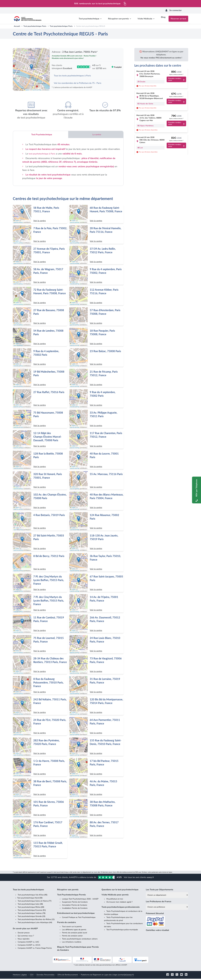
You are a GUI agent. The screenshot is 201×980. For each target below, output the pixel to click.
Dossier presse (24, 934)
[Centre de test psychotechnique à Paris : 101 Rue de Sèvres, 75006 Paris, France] (40, 809)
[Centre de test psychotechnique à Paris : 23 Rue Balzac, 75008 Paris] (96, 359)
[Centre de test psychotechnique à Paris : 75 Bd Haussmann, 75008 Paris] (40, 420)
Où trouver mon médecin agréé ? (119, 903)
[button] (31, 67)
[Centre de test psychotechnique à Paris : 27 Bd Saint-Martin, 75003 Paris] (40, 543)
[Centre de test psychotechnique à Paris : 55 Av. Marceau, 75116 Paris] (96, 482)
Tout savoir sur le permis (72, 928)
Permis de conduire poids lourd (74, 934)
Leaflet (27, 91)
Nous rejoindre (24, 940)
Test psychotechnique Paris (35, 26)
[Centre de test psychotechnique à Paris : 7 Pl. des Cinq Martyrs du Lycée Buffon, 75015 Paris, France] (40, 584)
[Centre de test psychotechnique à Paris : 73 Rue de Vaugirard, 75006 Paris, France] (96, 666)
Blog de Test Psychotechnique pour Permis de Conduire (78, 950)
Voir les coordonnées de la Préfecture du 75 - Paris (80, 84)
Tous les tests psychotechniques (28, 891)
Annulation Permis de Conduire (75, 906)
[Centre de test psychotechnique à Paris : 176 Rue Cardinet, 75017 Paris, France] (40, 830)
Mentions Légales (20, 976)
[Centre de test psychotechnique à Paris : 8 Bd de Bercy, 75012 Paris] (40, 564)
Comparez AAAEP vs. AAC (28, 943)
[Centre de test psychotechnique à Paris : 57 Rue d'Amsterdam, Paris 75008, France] (96, 318)
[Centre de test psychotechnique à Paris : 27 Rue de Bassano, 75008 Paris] (40, 318)
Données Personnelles (46, 976)
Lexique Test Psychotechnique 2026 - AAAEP (80, 900)
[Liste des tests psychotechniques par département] (167, 896)
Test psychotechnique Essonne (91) (32, 911)
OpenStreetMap (37, 91)
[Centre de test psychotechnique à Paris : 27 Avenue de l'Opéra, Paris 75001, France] (40, 256)
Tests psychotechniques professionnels (121, 908)
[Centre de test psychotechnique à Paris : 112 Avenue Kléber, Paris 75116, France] (96, 297)
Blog (163, 19)
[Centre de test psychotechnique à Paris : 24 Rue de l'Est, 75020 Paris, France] (40, 728)
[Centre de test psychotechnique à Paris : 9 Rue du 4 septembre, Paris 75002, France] (96, 277)
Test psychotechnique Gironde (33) (31, 918)
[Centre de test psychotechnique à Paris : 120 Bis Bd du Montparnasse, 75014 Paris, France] (96, 707)
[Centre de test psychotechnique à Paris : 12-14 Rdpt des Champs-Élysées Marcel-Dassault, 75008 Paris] (40, 441)
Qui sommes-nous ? (26, 937)
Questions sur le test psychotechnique (120, 891)
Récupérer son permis (68, 891)
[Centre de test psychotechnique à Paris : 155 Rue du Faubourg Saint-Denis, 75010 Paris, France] (96, 748)
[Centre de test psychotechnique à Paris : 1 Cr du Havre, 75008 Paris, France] (40, 768)
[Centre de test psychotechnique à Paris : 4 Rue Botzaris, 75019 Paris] (40, 523)
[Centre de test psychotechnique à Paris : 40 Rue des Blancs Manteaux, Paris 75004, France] (96, 502)
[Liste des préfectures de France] (167, 908)
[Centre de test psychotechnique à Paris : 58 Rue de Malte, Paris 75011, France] (40, 215)
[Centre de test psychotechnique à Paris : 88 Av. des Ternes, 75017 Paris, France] (96, 830)
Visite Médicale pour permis (115, 896)
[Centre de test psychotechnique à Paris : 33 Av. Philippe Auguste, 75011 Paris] (96, 420)
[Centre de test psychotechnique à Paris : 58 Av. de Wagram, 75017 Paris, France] (40, 277)
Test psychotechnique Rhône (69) (31, 908)
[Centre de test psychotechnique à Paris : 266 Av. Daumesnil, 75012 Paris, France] (96, 625)
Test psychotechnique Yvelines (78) (32, 915)
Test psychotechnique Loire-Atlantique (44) (35, 924)
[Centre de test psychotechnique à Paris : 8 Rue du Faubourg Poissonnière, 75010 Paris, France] (40, 687)
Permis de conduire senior (72, 937)
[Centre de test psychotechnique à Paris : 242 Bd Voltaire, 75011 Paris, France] (40, 707)
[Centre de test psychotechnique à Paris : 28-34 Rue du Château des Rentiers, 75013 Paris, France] (40, 666)
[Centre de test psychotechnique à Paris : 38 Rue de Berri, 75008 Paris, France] (40, 789)
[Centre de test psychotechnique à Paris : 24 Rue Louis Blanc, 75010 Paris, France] (96, 646)
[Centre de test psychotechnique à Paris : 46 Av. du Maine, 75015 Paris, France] (96, 789)
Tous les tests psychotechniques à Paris (75, 76)
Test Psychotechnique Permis (71, 896)
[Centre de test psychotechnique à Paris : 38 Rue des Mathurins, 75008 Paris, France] (96, 809)
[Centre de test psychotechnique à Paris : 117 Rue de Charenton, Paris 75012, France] (96, 441)
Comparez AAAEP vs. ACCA (29, 946)
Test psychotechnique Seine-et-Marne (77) (35, 902)
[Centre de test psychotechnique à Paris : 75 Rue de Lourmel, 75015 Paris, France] (40, 646)
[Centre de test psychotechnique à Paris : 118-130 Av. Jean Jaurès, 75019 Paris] (96, 543)
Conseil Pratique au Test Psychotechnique (79, 919)
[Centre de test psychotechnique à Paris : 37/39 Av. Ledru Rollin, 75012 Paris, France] (96, 256)
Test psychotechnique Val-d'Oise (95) (32, 896)
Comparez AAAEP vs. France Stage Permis (35, 949)
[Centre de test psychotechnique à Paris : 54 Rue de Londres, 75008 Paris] (40, 338)
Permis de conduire (67, 924)
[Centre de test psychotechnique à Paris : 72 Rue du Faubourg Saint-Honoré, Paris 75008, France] (40, 297)
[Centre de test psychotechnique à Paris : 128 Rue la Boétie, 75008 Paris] (40, 461)
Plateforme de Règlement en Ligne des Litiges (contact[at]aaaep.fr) (107, 976)
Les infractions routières (72, 943)
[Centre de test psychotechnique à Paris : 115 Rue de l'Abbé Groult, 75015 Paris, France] (40, 850)
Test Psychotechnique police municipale (122, 931)
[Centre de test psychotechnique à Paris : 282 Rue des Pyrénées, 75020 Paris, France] (40, 748)
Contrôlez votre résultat (157, 931)
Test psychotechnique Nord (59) (30, 899)
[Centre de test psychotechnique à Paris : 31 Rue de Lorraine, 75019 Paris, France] (96, 687)
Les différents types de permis (74, 931)
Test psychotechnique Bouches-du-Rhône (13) (36, 921)
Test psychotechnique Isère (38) (30, 905)
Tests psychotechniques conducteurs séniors (80, 940)
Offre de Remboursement (68, 976)
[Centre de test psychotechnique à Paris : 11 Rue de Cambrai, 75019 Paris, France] (40, 625)
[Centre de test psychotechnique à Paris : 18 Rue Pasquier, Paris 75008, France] (96, 338)
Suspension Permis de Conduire (75, 903)
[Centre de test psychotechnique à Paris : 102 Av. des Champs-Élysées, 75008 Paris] (40, 502)
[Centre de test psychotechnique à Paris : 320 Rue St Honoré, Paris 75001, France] (40, 482)
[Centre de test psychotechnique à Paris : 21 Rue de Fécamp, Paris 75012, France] (96, 379)
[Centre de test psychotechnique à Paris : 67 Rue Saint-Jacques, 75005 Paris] (96, 584)
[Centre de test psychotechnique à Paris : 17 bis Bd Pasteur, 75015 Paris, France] (96, 768)
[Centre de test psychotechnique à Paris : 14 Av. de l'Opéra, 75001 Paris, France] (96, 605)
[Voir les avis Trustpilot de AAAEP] (87, 67)
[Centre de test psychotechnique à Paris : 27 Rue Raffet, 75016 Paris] (40, 400)
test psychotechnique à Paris (44, 155)
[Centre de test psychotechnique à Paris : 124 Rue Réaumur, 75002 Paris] (96, 523)
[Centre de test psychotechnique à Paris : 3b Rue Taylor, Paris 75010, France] (96, 564)
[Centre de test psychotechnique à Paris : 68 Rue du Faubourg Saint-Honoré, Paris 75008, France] (96, 215)
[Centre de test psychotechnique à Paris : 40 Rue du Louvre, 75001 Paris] (96, 461)
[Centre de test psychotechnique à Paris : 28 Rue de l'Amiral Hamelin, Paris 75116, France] (96, 236)
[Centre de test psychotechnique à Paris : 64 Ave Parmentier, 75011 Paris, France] (96, 728)
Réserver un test (178, 19)
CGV (32, 976)
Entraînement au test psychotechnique (76, 914)
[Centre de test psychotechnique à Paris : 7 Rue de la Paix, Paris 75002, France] (40, 236)
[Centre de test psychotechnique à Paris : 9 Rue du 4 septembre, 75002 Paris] (40, 359)
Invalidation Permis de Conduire (75, 909)
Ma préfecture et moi (115, 900)
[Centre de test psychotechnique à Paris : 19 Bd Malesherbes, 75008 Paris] (40, 379)
